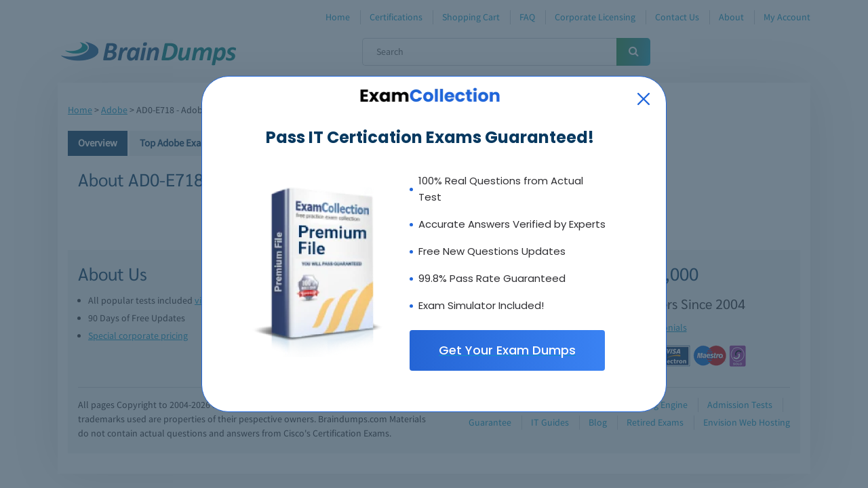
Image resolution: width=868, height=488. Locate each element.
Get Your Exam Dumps (507, 350)
